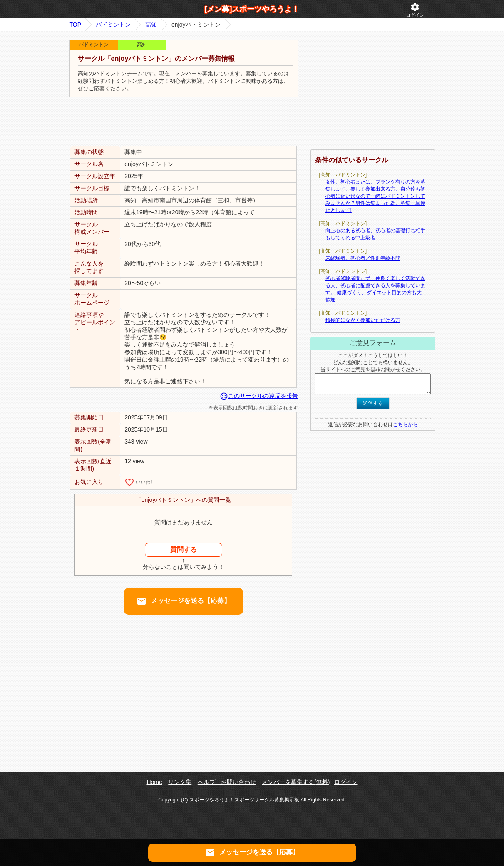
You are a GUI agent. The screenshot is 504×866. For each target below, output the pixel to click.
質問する (184, 550)
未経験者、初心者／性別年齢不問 (363, 258)
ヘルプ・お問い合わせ (227, 782)
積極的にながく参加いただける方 (363, 320)
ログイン (415, 10)
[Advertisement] (184, 122)
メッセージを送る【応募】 (184, 601)
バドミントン (113, 25)
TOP (76, 25)
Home (154, 782)
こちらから (405, 424)
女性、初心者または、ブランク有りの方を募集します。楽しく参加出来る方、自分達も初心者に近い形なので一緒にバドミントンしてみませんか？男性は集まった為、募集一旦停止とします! (375, 196)
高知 (151, 25)
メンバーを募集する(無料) (296, 782)
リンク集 (180, 782)
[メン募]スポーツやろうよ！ (252, 9)
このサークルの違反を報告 (259, 396)
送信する (373, 403)
